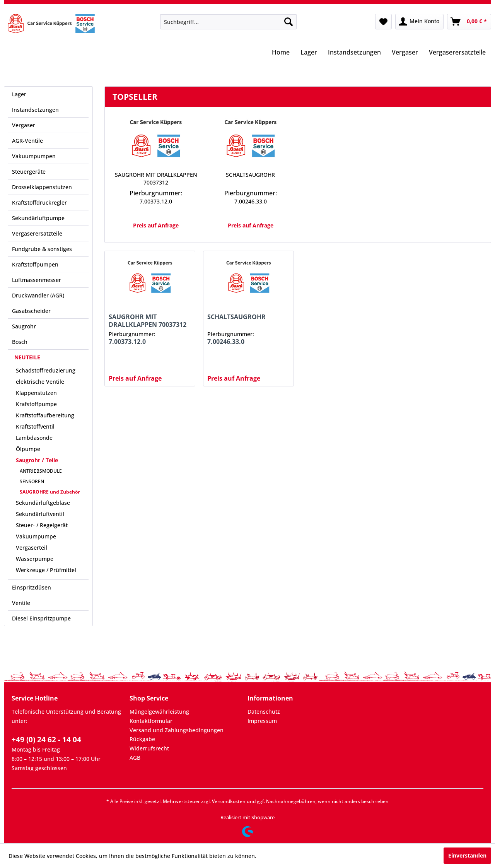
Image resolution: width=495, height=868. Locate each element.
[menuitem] (228, 22)
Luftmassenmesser (37, 280)
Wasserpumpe (35, 559)
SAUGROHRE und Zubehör (50, 492)
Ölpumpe (28, 449)
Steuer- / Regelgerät (42, 525)
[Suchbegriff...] (228, 22)
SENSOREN (32, 481)
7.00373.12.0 (156, 201)
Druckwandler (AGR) (38, 295)
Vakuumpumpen (34, 156)
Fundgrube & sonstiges (42, 249)
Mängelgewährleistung (159, 712)
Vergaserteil (32, 548)
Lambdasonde (34, 438)
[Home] (281, 53)
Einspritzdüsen (32, 587)
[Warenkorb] (469, 22)
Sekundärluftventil (40, 514)
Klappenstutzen (36, 393)
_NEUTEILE (26, 357)
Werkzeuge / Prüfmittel (46, 570)
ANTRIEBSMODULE (41, 471)
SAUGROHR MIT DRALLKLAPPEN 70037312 (156, 179)
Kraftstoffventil (35, 426)
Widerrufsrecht (149, 748)
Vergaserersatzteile (37, 233)
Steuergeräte (29, 172)
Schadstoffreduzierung (46, 370)
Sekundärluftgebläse (43, 503)
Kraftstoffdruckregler (39, 202)
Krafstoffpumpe (36, 404)
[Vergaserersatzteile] (457, 53)
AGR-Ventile (27, 141)
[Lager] (309, 53)
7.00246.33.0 (251, 201)
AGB (135, 758)
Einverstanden (467, 855)
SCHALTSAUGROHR (250, 175)
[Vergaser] (405, 53)
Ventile (21, 603)
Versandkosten (229, 801)
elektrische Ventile (40, 382)
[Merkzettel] (383, 22)
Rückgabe (142, 739)
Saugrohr (24, 326)
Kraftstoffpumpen (35, 264)
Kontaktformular (151, 721)
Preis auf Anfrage (156, 225)
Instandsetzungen (35, 110)
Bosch (20, 342)
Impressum (262, 721)
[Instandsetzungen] (354, 53)
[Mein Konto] (419, 22)
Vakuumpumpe (36, 536)
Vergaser (24, 125)
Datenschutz (264, 712)
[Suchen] (288, 22)
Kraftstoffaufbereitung (45, 415)
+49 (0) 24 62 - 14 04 (46, 740)
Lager (19, 94)
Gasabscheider (31, 311)
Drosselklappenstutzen (42, 187)
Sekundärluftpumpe (38, 218)
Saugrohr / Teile (37, 460)
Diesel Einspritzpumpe (41, 618)
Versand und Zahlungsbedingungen (177, 730)
